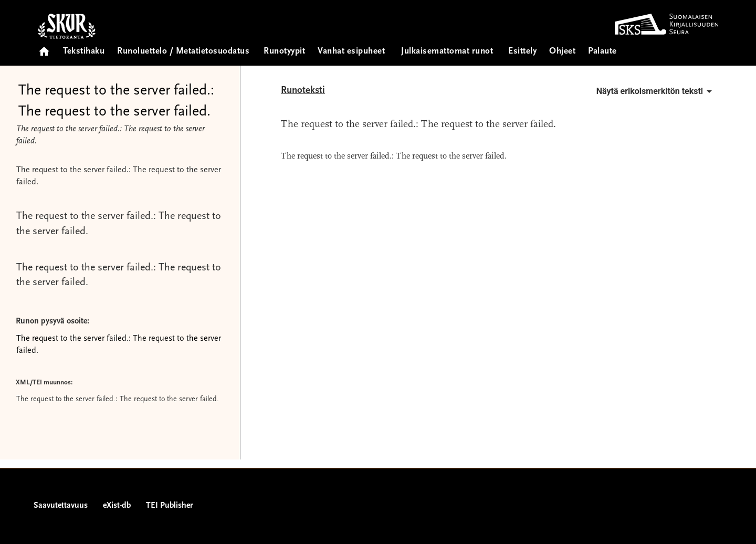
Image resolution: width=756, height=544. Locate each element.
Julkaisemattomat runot (447, 52)
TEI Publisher (169, 506)
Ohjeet (562, 52)
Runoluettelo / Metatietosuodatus (183, 52)
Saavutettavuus (61, 506)
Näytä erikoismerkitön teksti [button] (656, 91)
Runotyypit (284, 52)
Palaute (602, 52)
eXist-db (117, 506)
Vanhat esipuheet (351, 52)
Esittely (522, 52)
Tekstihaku (84, 52)
